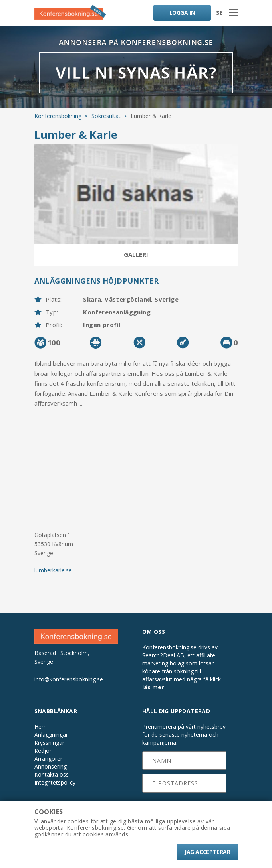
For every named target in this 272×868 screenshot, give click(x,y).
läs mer (153, 687)
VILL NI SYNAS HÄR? (136, 72)
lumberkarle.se (53, 570)
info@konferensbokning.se (69, 679)
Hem (41, 726)
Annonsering (51, 766)
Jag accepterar (207, 852)
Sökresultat (106, 115)
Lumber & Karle (76, 134)
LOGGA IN (182, 13)
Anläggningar (51, 734)
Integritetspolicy (55, 782)
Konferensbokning (58, 115)
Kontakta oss (52, 774)
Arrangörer (48, 758)
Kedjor (43, 750)
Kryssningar (49, 742)
